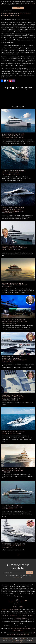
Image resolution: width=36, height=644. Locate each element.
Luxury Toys (4, 11)
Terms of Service (18, 577)
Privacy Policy (28, 576)
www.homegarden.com (27, 633)
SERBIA (21, 607)
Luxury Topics (4, 585)
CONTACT (31, 616)
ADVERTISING (14, 616)
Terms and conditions (18, 640)
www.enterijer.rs (14, 633)
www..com (26, 626)
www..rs (16, 626)
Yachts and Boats (12, 11)
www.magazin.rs (17, 629)
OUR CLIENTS (23, 616)
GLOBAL (15, 607)
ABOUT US (5, 616)
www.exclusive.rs (18, 630)
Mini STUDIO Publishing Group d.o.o (11, 610)
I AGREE (18, 8)
